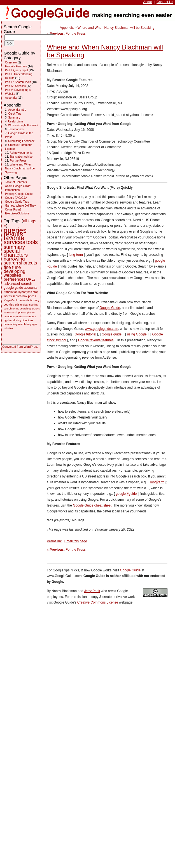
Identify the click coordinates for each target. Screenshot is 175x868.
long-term (76, 255)
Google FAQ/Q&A (16, 198)
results (13, 234)
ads (17, 304)
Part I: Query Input (17, 70)
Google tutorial (85, 334)
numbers (31, 316)
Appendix (67, 28)
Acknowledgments (21, 153)
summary (14, 247)
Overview (11, 62)
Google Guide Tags (17, 202)
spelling (34, 305)
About (147, 2)
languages (32, 324)
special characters (16, 253)
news (22, 300)
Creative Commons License (98, 602)
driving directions (23, 320)
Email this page (76, 541)
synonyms (25, 292)
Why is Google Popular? (23, 125)
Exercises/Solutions (17, 213)
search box (20, 296)
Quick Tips (15, 114)
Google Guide (110, 308)
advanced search (18, 284)
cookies (9, 304)
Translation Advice (21, 157)
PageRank (11, 300)
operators (19, 316)
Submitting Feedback (21, 141)
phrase (22, 312)
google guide (126, 494)
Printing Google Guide (19, 194)
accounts (31, 288)
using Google (137, 334)
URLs (31, 279)
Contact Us (165, 2)
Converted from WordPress (20, 347)
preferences (15, 279)
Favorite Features (16, 66)
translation (11, 292)
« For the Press (66, 34)
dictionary (33, 300)
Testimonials (16, 129)
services (14, 242)
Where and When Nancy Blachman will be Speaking (116, 28)
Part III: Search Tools (18, 82)
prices (32, 296)
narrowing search (14, 261)
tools (32, 242)
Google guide (112, 334)
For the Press (18, 161)
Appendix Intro (17, 110)
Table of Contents (16, 182)
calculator (9, 328)
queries (15, 230)
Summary (14, 118)
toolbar (25, 305)
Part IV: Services (15, 86)
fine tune (12, 267)
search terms (11, 308)
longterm (157, 482)
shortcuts (28, 263)
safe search (11, 312)
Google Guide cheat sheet (92, 505)
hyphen (8, 320)
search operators (30, 308)
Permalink (54, 541)
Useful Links (16, 121)
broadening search (15, 324)
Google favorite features (96, 340)
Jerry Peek (92, 591)
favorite (14, 238)
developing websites (14, 273)
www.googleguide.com (102, 329)
